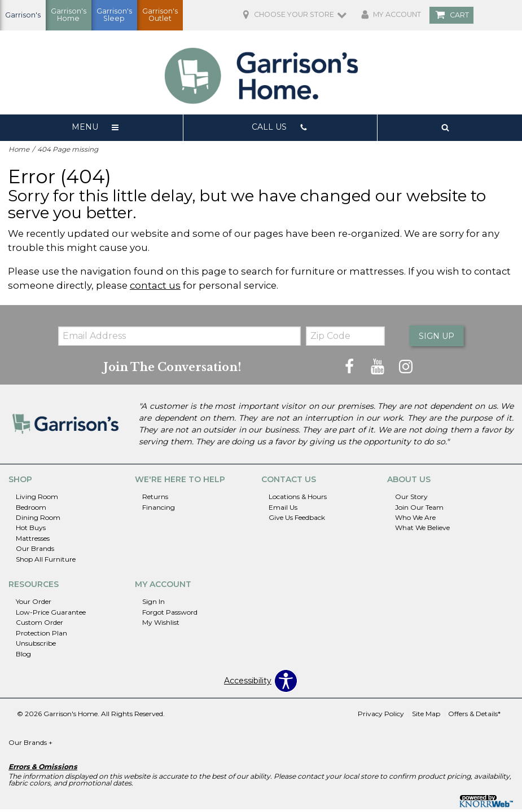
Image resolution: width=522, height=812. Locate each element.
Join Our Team (419, 510)
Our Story (411, 499)
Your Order (34, 604)
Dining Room (38, 520)
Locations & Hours (298, 499)
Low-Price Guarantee (51, 615)
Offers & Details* (474, 716)
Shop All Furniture (46, 562)
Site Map (426, 716)
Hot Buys (31, 531)
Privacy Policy (381, 716)
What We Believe (422, 531)
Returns (155, 499)
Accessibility (248, 684)
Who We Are (415, 520)
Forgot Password (170, 615)
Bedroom (31, 510)
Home (19, 151)
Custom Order (40, 625)
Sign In (153, 604)
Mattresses (33, 541)
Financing (159, 510)
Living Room (37, 499)
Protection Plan (41, 636)
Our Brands (35, 551)
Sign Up (435, 338)
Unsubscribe (36, 646)
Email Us (283, 510)
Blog (23, 657)
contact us (155, 287)
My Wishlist (161, 625)
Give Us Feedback (297, 520)
